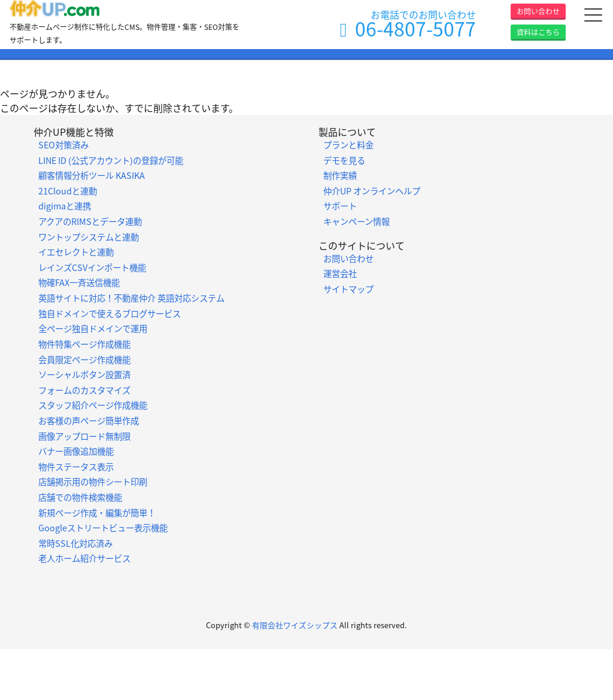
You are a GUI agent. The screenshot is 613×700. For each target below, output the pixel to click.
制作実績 (340, 175)
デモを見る (344, 160)
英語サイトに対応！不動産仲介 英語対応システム (131, 298)
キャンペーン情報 (356, 221)
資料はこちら (538, 32)
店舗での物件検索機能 (80, 497)
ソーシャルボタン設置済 (84, 375)
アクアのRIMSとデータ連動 (90, 221)
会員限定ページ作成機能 (84, 360)
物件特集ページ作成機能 (84, 344)
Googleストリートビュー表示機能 (103, 528)
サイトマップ (348, 289)
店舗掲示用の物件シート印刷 (93, 482)
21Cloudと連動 (68, 191)
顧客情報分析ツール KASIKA (92, 175)
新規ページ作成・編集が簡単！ (97, 513)
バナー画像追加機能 (76, 451)
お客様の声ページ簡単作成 (89, 421)
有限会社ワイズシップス (295, 625)
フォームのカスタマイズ (84, 390)
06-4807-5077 (415, 28)
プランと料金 (348, 145)
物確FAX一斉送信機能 (79, 282)
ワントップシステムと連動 (89, 237)
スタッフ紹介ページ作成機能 (93, 405)
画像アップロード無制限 (84, 436)
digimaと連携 (65, 206)
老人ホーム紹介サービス (84, 558)
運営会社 (340, 273)
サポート (340, 206)
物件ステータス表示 (76, 467)
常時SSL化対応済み (75, 543)
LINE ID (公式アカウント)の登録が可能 (111, 160)
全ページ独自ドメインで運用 (93, 328)
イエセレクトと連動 (76, 252)
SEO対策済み (63, 145)
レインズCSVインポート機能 (92, 267)
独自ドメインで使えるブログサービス (110, 314)
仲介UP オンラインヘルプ (372, 191)
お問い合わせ (538, 11)
